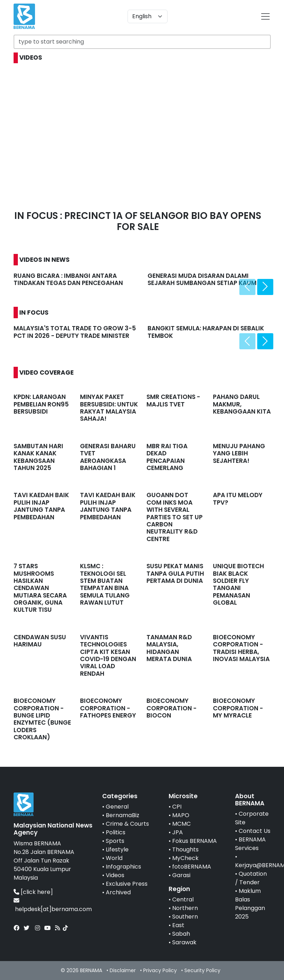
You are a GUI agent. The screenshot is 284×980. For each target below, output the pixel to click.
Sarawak (184, 942)
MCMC (181, 824)
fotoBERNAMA (192, 867)
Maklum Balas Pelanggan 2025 (250, 904)
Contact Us (255, 831)
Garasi (181, 875)
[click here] (37, 892)
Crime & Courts (127, 824)
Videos (115, 875)
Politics (116, 832)
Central (183, 899)
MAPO (181, 815)
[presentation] (247, 287)
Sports (115, 841)
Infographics (123, 867)
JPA (178, 832)
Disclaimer (123, 970)
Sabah (181, 934)
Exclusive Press (127, 884)
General (117, 807)
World (114, 858)
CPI (177, 807)
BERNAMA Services (250, 844)
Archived (118, 892)
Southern (185, 917)
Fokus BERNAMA (195, 841)
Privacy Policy (160, 970)
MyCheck (185, 858)
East (178, 925)
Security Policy (202, 970)
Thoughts (185, 849)
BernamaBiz (123, 815)
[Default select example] (148, 16)
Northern (185, 908)
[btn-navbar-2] (265, 16)
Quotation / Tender (251, 878)
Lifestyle (117, 849)
